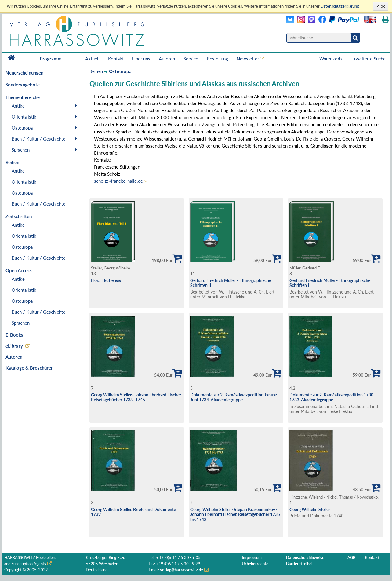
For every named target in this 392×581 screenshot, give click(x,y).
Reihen (96, 71)
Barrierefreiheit (300, 564)
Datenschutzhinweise (305, 558)
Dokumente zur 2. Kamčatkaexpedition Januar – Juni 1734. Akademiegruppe (235, 397)
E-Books (14, 335)
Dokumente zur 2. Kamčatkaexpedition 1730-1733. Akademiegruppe (332, 397)
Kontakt (116, 59)
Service (191, 59)
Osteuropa (22, 128)
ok (382, 6)
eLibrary (14, 346)
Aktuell (92, 59)
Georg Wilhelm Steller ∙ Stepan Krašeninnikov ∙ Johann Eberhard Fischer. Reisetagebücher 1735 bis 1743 (235, 514)
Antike (18, 106)
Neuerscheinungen (24, 73)
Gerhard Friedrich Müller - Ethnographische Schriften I (330, 283)
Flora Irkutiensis (106, 280)
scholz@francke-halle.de (118, 181)
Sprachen (21, 150)
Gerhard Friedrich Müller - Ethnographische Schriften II (231, 283)
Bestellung (217, 59)
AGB (352, 558)
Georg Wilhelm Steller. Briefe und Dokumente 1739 (133, 512)
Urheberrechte (255, 564)
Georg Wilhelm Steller (310, 509)
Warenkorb (331, 59)
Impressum (252, 558)
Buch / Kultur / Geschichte (38, 139)
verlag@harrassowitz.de (181, 570)
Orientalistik (24, 117)
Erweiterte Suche (368, 59)
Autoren (167, 59)
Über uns (141, 59)
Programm (51, 59)
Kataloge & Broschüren (29, 368)
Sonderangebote (23, 85)
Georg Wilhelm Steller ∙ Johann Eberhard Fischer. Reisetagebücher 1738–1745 (136, 397)
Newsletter (248, 59)
